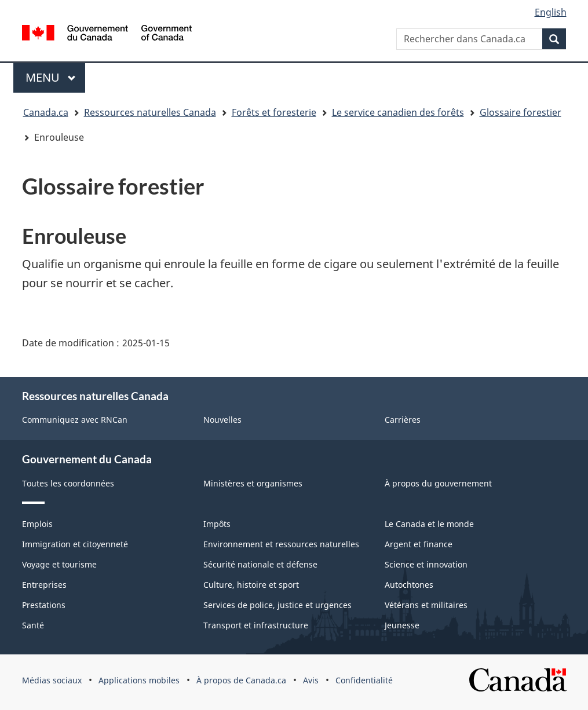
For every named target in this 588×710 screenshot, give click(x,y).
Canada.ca (46, 112)
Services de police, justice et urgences (277, 605)
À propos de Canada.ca (241, 680)
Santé (33, 625)
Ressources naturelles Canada (150, 112)
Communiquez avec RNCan (75, 420)
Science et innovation (426, 564)
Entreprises (44, 585)
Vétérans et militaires (426, 605)
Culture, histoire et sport (251, 585)
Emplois (37, 524)
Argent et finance (419, 544)
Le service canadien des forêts (398, 112)
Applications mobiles (139, 680)
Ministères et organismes (253, 483)
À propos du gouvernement (438, 483)
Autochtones (409, 585)
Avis (311, 680)
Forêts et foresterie (274, 112)
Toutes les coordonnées (68, 483)
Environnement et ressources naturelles (281, 544)
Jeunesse (402, 625)
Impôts (217, 524)
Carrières (403, 420)
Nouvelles (222, 420)
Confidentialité (364, 680)
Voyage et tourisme (59, 564)
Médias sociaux (52, 680)
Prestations (44, 605)
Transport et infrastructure (256, 625)
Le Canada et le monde (429, 524)
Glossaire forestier (521, 112)
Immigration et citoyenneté (75, 544)
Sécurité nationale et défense (260, 564)
